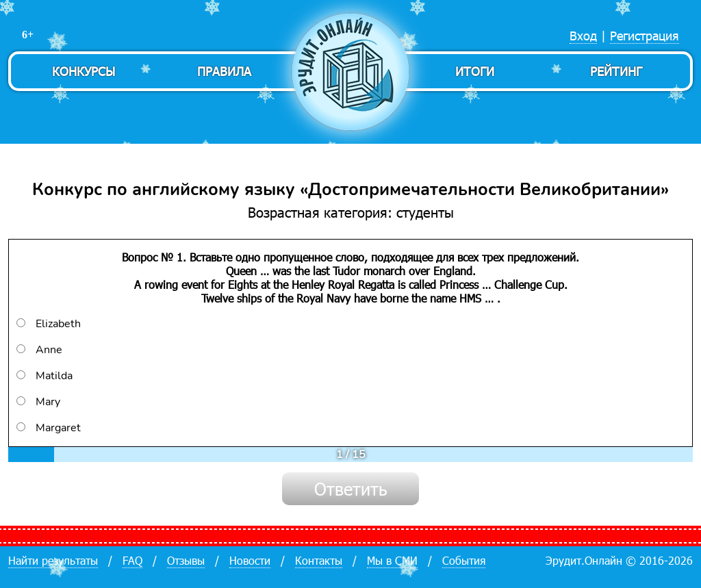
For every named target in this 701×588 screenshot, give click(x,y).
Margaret (49, 428)
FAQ (132, 560)
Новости (250, 560)
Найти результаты (53, 560)
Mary (38, 402)
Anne (39, 350)
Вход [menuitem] (583, 35)
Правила (224, 71)
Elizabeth (49, 324)
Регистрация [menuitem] (645, 35)
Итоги (475, 71)
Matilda (44, 376)
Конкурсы (84, 71)
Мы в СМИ (392, 560)
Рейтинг (616, 71)
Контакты (319, 560)
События (464, 560)
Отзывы (186, 560)
